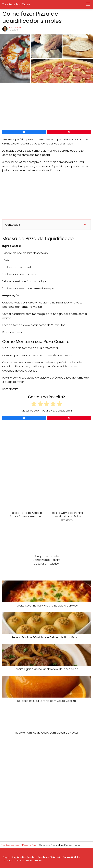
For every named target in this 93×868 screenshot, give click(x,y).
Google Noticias (71, 857)
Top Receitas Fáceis (16, 4)
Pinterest (55, 857)
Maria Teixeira (16, 28)
